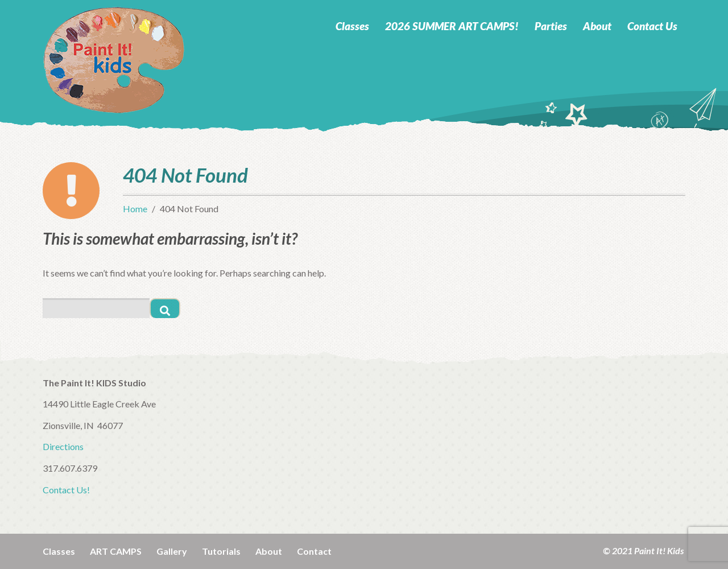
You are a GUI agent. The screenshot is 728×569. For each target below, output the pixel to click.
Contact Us (652, 26)
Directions (63, 446)
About (597, 26)
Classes (352, 26)
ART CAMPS (116, 551)
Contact (314, 551)
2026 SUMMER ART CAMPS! (452, 26)
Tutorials (221, 551)
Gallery (172, 551)
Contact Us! (66, 490)
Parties (551, 26)
